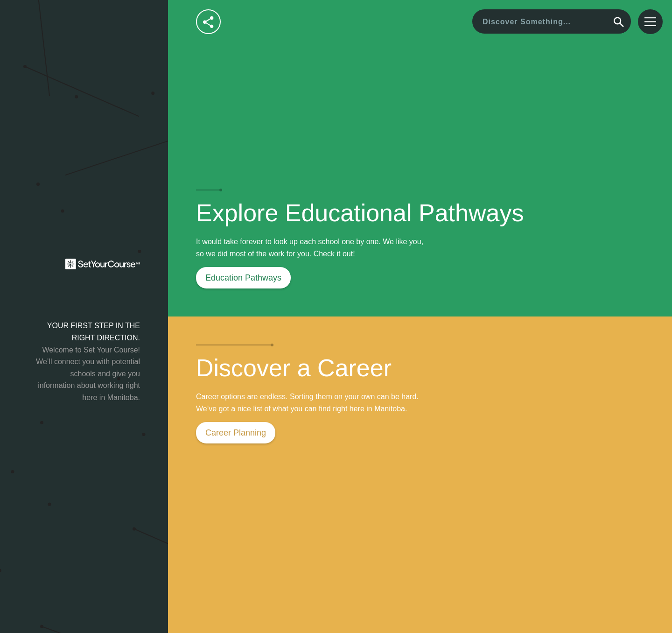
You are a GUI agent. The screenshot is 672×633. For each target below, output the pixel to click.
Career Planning (236, 433)
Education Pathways (243, 278)
